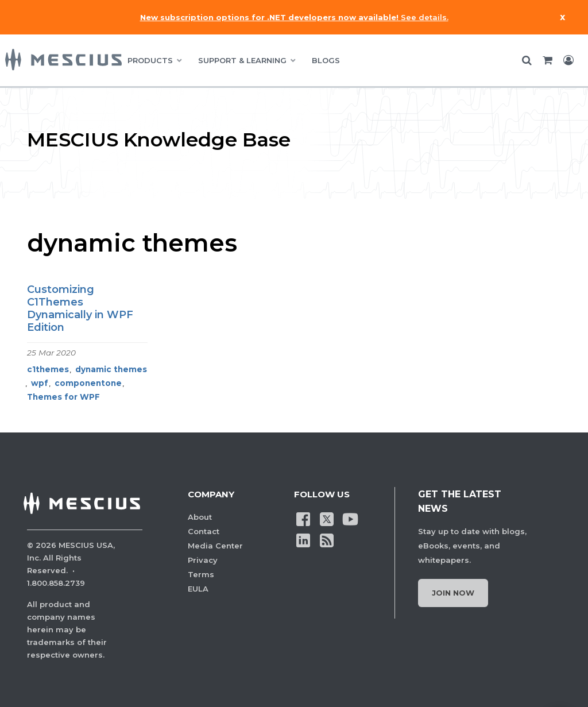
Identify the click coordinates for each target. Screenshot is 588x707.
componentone (88, 383)
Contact (204, 531)
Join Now (453, 593)
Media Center (215, 546)
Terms (201, 574)
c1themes (48, 369)
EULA (198, 589)
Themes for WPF (63, 397)
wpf (40, 383)
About (200, 517)
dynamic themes (111, 369)
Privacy (203, 560)
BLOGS (326, 60)
